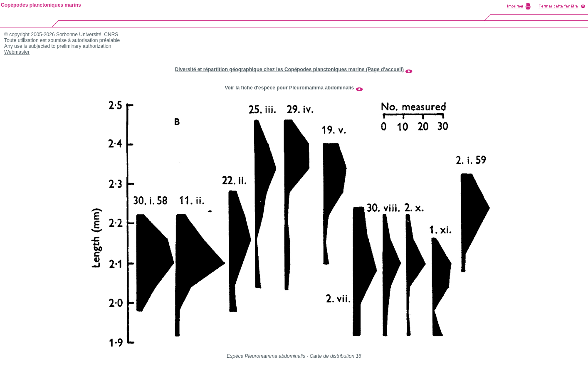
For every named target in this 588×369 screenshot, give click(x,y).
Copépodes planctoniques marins (41, 5)
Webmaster (17, 52)
